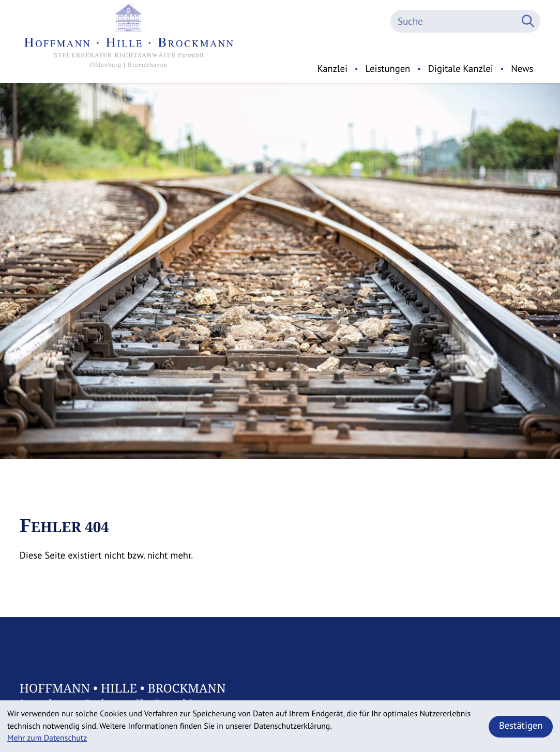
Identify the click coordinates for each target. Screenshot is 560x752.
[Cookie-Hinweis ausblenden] (521, 727)
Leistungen (388, 69)
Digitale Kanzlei (461, 69)
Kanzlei (332, 69)
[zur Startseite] (129, 41)
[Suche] (454, 21)
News (522, 69)
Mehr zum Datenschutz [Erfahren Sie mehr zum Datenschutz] (47, 738)
